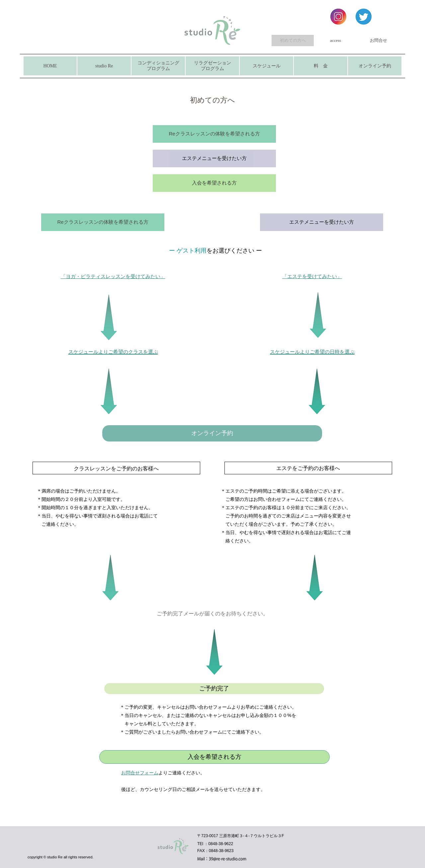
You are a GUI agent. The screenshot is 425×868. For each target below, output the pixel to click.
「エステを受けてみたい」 (312, 276)
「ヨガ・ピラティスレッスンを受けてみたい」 (113, 276)
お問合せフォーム (140, 773)
